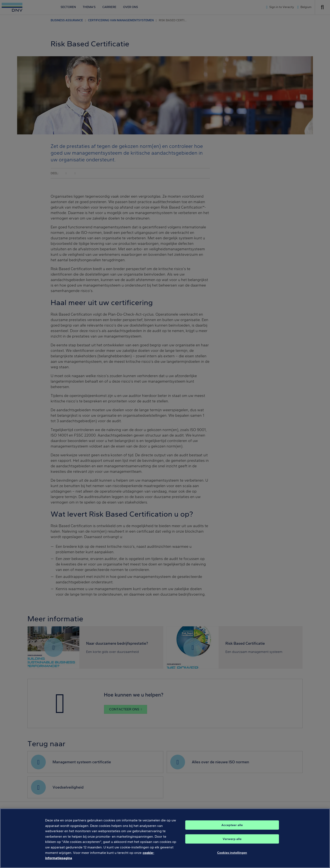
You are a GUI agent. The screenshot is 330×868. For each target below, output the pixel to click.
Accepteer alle (232, 830)
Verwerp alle (232, 844)
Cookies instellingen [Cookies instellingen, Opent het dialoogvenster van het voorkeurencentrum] (232, 857)
